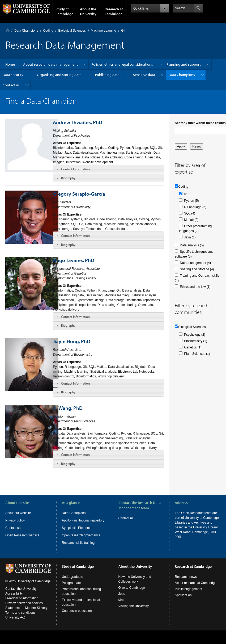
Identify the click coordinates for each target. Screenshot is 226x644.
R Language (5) (195, 207)
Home (8, 30)
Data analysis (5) (192, 245)
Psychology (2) (195, 335)
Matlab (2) (191, 220)
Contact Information (75, 169)
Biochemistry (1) (196, 341)
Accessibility (14, 598)
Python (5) (191, 201)
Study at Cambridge (64, 11)
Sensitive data (144, 75)
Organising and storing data (59, 75)
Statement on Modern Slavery (26, 613)
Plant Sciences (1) (197, 354)
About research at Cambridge (196, 588)
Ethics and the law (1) (195, 287)
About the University (88, 11)
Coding (48, 31)
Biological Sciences (72, 31)
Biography (68, 178)
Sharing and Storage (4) (197, 269)
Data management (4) (195, 263)
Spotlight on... (184, 600)
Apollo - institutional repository (83, 520)
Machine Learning (103, 31)
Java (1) (190, 237)
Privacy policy (15, 520)
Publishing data (107, 75)
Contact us (11, 85)
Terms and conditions (20, 617)
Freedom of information (22, 603)
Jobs (122, 599)
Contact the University (21, 594)
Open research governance (81, 535)
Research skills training (78, 543)
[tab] (108, 169)
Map (121, 605)
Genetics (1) (193, 347)
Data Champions (26, 31)
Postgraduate (71, 588)
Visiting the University (134, 611)
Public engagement (188, 594)
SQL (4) (190, 213)
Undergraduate (73, 582)
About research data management (50, 64)
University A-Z (15, 622)
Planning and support (184, 64)
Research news (186, 582)
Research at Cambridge (114, 11)
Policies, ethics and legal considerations (122, 64)
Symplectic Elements (77, 528)
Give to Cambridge (132, 592)
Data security (13, 75)
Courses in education (77, 616)
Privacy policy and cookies (24, 608)
